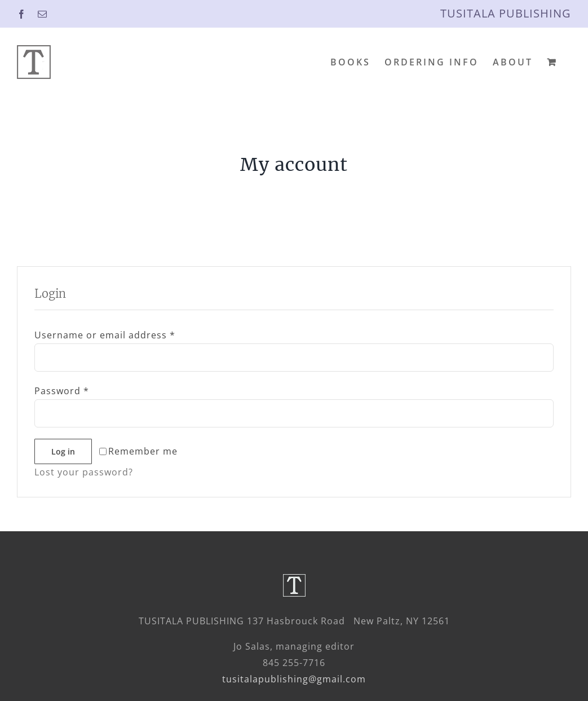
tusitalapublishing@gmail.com (294, 679)
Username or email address (105, 335)
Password (62, 391)
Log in (63, 451)
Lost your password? (84, 472)
